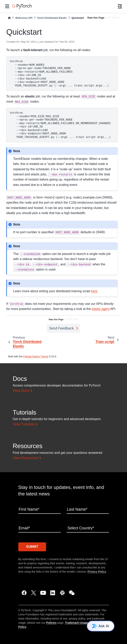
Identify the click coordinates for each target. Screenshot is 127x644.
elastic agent (101, 309)
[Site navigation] (7, 6)
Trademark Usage (76, 622)
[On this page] (120, 6)
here (94, 291)
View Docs (21, 391)
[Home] (9, 18)
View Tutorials (24, 424)
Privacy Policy (97, 571)
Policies (51, 622)
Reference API (24, 18)
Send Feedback (62, 328)
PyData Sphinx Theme (36, 356)
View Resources (26, 458)
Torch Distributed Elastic (52, 18)
